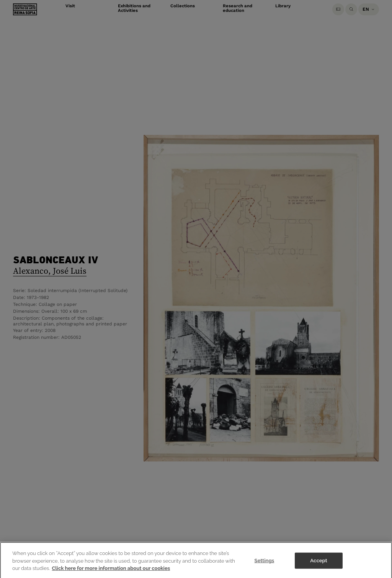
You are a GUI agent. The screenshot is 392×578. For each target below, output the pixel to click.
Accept (318, 564)
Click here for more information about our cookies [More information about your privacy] (111, 572)
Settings (265, 564)
